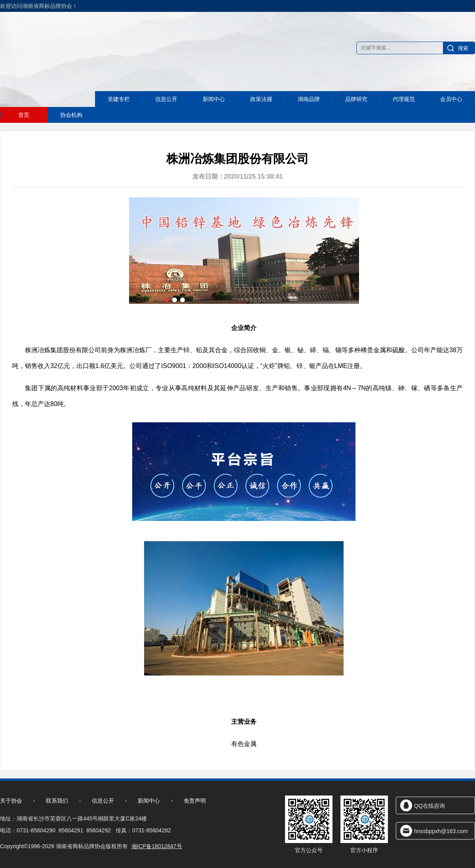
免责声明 (195, 801)
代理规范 (404, 113)
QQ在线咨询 (429, 806)
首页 (24, 115)
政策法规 (261, 113)
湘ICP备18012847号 (157, 846)
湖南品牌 (309, 113)
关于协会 (11, 801)
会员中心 (451, 113)
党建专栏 (119, 114)
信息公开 (166, 113)
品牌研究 (356, 113)
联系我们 (57, 801)
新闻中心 (214, 113)
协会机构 (71, 115)
